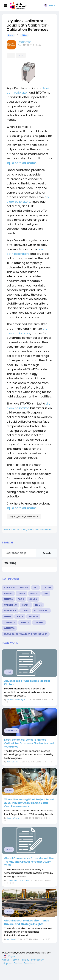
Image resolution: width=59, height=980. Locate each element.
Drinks (34, 593)
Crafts (8, 593)
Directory (29, 963)
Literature (10, 611)
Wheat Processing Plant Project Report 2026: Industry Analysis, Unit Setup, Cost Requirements (29, 803)
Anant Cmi (11, 939)
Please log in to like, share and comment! (28, 530)
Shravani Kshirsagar (16, 699)
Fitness (8, 599)
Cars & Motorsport (16, 587)
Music (25, 611)
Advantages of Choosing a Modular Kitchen (27, 683)
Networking (41, 611)
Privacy (25, 960)
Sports (25, 622)
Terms (15, 960)
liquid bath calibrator (21, 163)
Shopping (10, 622)
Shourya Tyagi (13, 818)
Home (38, 605)
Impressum (38, 960)
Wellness (9, 628)
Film (46, 593)
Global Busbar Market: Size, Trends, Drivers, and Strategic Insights (27, 922)
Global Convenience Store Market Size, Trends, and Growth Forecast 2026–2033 (29, 862)
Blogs (11, 35)
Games (33, 599)
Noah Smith (24, 42)
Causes (47, 587)
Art (35, 587)
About (6, 960)
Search (47, 553)
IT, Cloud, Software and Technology (26, 634)
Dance (21, 593)
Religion (33, 617)
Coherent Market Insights (18, 880)
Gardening (10, 605)
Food (21, 599)
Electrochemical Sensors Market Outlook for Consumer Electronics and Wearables (29, 743)
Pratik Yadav (12, 762)
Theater (39, 622)
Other (25, 35)
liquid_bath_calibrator (24, 517)
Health (26, 605)
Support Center (13, 963)
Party (20, 617)
